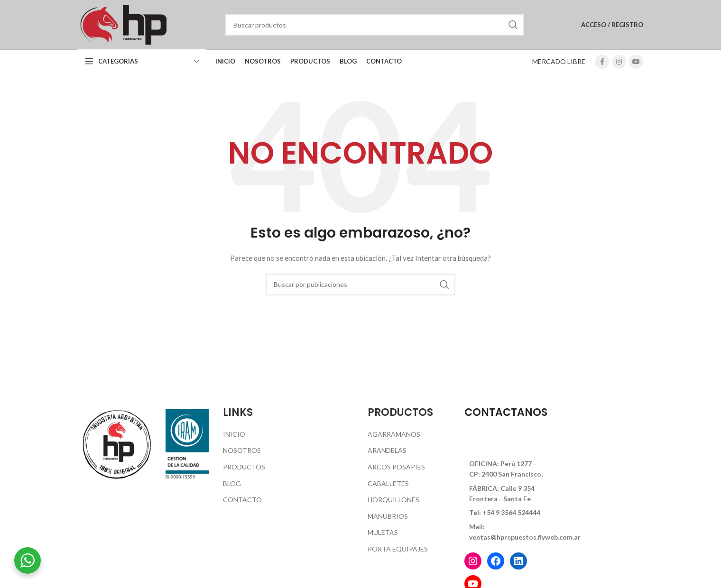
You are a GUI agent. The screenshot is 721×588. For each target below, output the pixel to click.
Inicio (234, 434)
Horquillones (393, 500)
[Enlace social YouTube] (636, 62)
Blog (232, 483)
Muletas (383, 532)
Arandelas (387, 450)
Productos (244, 467)
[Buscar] (375, 25)
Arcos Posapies (396, 467)
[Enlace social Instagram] (619, 62)
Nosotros (242, 450)
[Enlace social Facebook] (602, 62)
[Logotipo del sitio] (123, 24)
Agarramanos (394, 434)
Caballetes (388, 483)
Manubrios (388, 516)
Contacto (242, 500)
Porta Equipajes (398, 549)
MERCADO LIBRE (559, 61)
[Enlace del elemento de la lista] (506, 469)
